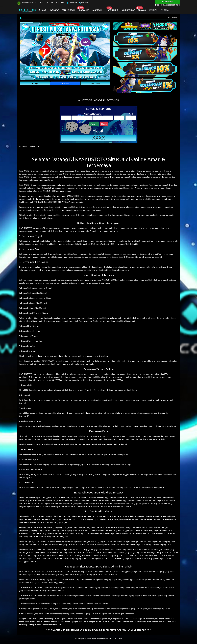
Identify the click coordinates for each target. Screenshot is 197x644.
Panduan (165, 10)
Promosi (142, 10)
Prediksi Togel (69, 10)
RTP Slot (95, 83)
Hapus (104, 124)
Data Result (113, 10)
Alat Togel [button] (98, 10)
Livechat (84, 3)
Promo (65, 83)
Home (42, 10)
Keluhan (153, 10)
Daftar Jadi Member (56, 3)
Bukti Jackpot (128, 10)
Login (35, 83)
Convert (94, 124)
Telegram (72, 3)
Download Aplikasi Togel (31, 3)
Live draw (54, 10)
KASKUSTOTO (65, 174)
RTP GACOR (39, 202)
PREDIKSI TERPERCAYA (60, 202)
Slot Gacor (84, 10)
